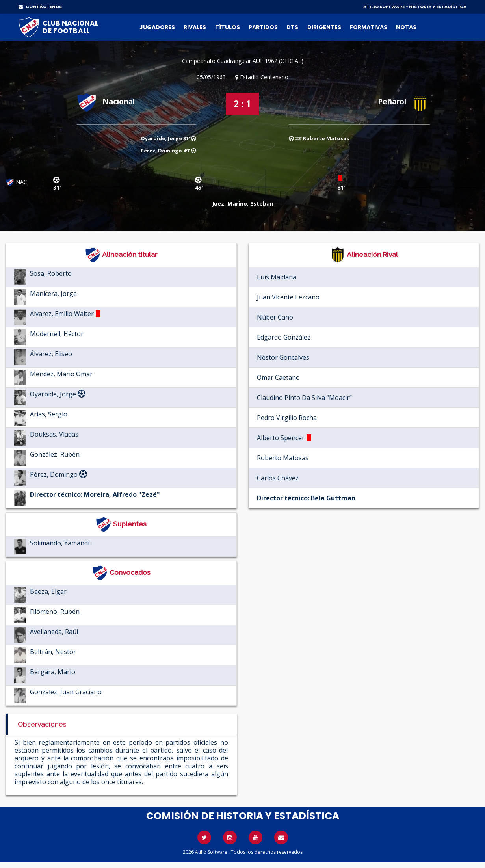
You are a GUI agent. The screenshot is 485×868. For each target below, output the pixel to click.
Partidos (263, 27)
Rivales (195, 27)
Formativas (369, 27)
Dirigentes (324, 27)
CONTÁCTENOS (40, 7)
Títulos (228, 27)
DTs (292, 27)
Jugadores (157, 27)
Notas (406, 27)
